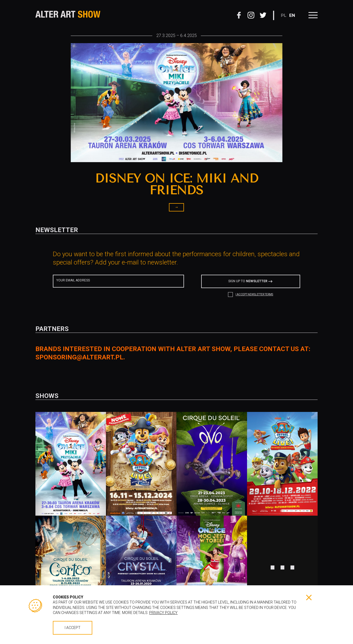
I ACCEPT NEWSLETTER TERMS (254, 294)
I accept (73, 628)
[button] (53, 136)
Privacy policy (163, 613)
